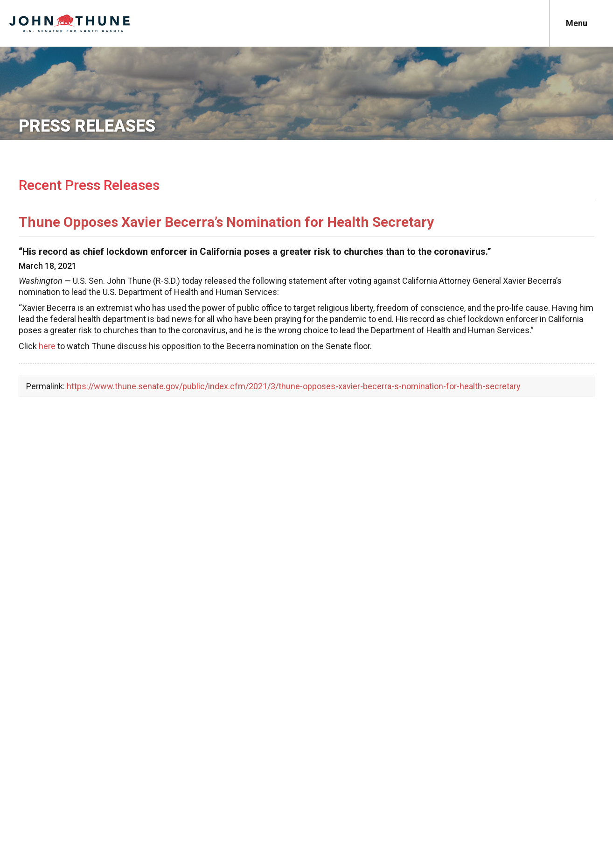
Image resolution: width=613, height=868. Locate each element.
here (47, 346)
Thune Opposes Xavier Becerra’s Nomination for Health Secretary (226, 222)
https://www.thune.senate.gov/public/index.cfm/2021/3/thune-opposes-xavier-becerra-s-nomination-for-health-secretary (294, 386)
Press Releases (87, 126)
